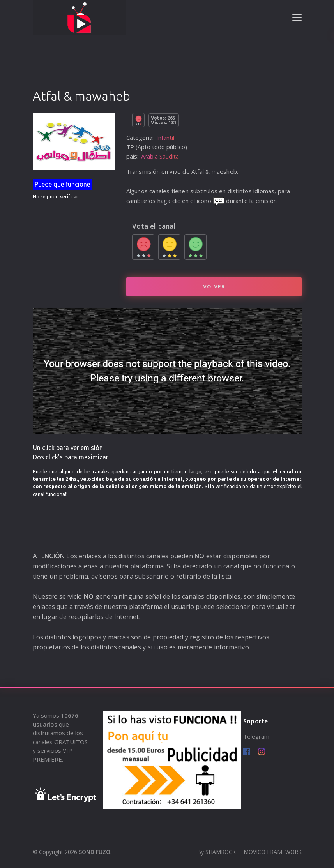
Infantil (165, 138)
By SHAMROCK (216, 852)
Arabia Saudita (160, 156)
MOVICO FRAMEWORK (273, 852)
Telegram (256, 736)
